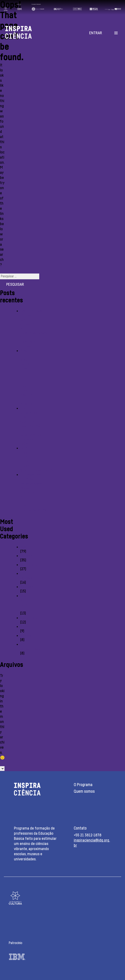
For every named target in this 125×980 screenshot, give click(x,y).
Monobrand (29, 565)
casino (25, 547)
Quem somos (84, 792)
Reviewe (27, 587)
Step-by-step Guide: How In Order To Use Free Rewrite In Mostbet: (27, 377)
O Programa (83, 785)
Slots (24, 627)
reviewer (27, 556)
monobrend (29, 618)
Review (26, 636)
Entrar (96, 33)
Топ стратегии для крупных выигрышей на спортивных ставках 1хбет (31, 426)
